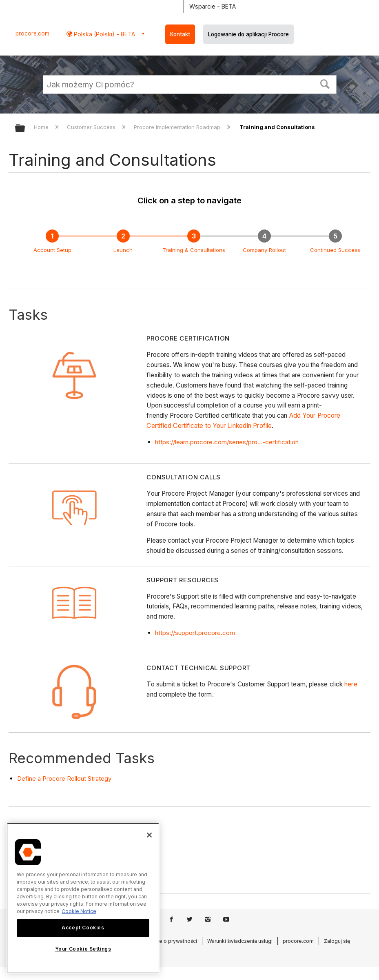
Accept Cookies (83, 928)
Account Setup (52, 250)
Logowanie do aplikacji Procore (248, 34)
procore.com (32, 33)
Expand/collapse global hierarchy (25, 129)
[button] (325, 83)
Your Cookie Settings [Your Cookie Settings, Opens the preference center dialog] (83, 949)
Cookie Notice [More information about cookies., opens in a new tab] (79, 911)
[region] (83, 898)
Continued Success (335, 250)
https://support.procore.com (195, 633)
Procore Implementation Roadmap (178, 127)
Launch (123, 250)
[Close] (149, 835)
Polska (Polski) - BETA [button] (104, 34)
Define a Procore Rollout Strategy (64, 778)
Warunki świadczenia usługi (240, 941)
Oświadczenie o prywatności (163, 941)
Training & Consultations (194, 250)
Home (42, 127)
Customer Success (92, 127)
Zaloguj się (337, 941)
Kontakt (180, 34)
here (351, 684)
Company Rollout (264, 250)
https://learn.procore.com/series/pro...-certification (227, 442)
